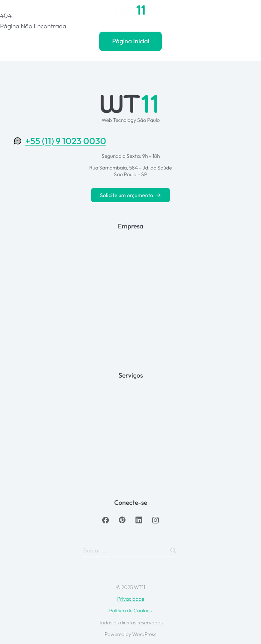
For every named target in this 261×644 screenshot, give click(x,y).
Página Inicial (131, 41)
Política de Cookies (130, 610)
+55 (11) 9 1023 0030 (66, 141)
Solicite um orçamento (130, 195)
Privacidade (131, 599)
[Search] (173, 550)
